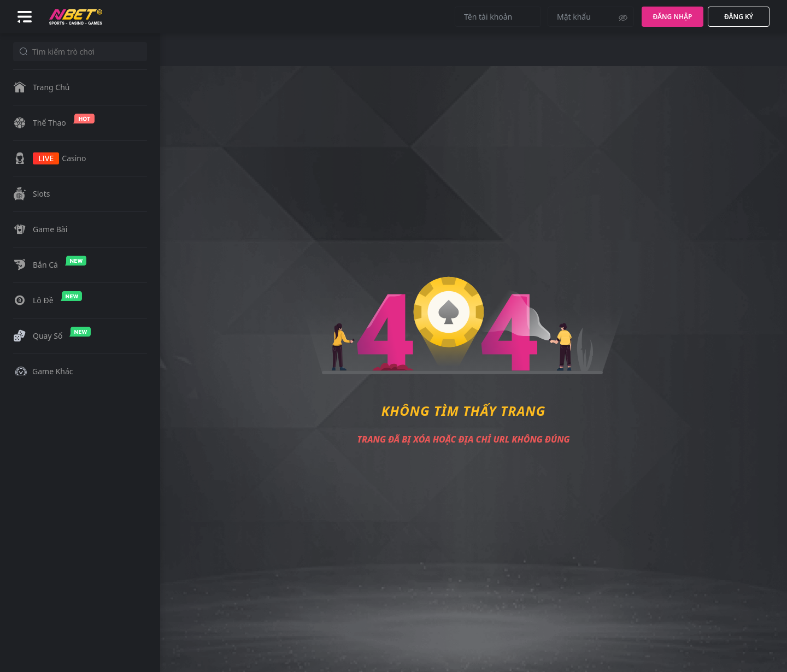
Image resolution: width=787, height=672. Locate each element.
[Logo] (76, 16)
